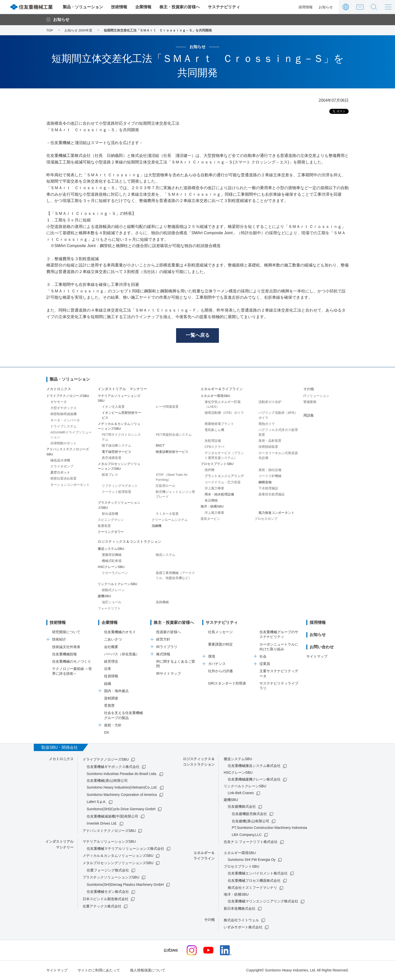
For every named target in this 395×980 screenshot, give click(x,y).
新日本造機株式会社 (240, 909)
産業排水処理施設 (272, 495)
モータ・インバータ (65, 420)
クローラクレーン (115, 573)
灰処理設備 (213, 441)
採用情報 (306, 7)
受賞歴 (109, 706)
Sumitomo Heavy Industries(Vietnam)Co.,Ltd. (122, 788)
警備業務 (310, 402)
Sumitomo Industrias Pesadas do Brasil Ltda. (122, 774)
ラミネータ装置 (167, 514)
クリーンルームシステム (170, 520)
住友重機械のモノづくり (72, 662)
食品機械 (211, 501)
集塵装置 (104, 526)
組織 (108, 684)
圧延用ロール (166, 486)
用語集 (309, 416)
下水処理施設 (268, 488)
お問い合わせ (360, 7)
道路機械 (162, 603)
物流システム (166, 555)
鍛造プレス (110, 475)
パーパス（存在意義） (122, 654)
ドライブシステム (63, 427)
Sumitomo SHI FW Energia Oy (252, 860)
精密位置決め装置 (63, 479)
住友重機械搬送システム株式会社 (254, 766)
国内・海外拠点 (116, 691)
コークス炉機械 (270, 476)
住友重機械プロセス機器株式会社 (254, 881)
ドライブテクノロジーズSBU (106, 760)
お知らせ (326, 7)
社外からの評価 (220, 671)
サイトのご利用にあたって (99, 970)
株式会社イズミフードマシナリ (252, 888)
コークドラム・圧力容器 (223, 482)
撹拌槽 (209, 470)
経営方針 (163, 640)
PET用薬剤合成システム (174, 435)
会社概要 (111, 647)
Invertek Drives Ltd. (102, 824)
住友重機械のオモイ (120, 632)
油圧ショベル (112, 603)
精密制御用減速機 (63, 414)
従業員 (265, 664)
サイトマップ (317, 657)
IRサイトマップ (169, 674)
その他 (309, 389)
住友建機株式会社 (242, 807)
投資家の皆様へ (169, 632)
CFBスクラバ (214, 447)
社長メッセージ (220, 632)
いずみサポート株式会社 (243, 928)
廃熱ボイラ (267, 424)
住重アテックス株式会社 (102, 906)
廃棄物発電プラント (219, 424)
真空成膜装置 (112, 458)
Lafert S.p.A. (96, 802)
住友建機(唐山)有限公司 (251, 821)
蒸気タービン (210, 519)
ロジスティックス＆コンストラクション (129, 542)
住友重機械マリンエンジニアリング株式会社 (263, 902)
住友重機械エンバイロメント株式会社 (258, 874)
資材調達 (111, 699)
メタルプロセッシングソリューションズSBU (118, 863)
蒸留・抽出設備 (270, 470)
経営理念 (111, 662)
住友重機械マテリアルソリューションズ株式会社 (125, 849)
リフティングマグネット (120, 486)
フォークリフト (109, 609)
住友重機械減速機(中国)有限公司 (112, 817)
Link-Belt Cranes (241, 793)
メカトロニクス (59, 389)
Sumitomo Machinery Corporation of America (122, 795)
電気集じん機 (214, 430)
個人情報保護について (148, 970)
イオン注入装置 (113, 407)
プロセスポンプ (266, 519)
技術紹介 (59, 640)
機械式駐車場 (112, 561)
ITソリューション (316, 396)
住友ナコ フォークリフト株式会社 (251, 842)
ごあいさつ (113, 640)
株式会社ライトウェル (241, 920)
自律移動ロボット (63, 444)
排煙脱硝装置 (268, 447)
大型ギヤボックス (63, 408)
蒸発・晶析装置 (270, 441)
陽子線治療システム (117, 446)
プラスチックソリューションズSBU (111, 878)
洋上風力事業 (214, 488)
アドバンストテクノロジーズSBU (109, 831)
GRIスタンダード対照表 (227, 684)
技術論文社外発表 (66, 647)
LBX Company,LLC (247, 835)
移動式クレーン (113, 590)
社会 (263, 657)
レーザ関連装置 (167, 407)
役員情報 (111, 677)
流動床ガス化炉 (270, 402)
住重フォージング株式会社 (108, 870)
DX (106, 733)
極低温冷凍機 (60, 461)
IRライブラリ (167, 647)
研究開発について (66, 632)
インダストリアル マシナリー (122, 389)
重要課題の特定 (220, 645)
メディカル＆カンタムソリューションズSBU (118, 856)
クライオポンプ (62, 467)
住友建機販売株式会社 (249, 814)
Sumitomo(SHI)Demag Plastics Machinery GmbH (125, 885)
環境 (212, 657)
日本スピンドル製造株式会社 (106, 899)
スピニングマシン (111, 520)
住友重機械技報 (64, 654)
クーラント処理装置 (117, 492)
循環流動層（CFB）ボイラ (224, 413)
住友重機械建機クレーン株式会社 (254, 780)
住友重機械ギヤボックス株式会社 (113, 767)
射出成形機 (110, 514)
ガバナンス (217, 664)
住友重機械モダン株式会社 (108, 892)
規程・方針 (113, 725)
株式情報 (163, 654)
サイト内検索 (374, 7)
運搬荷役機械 (112, 555)
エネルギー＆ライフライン (222, 389)
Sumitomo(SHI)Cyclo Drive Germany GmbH (121, 809)
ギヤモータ (59, 402)
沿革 (108, 669)
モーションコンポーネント (70, 485)
